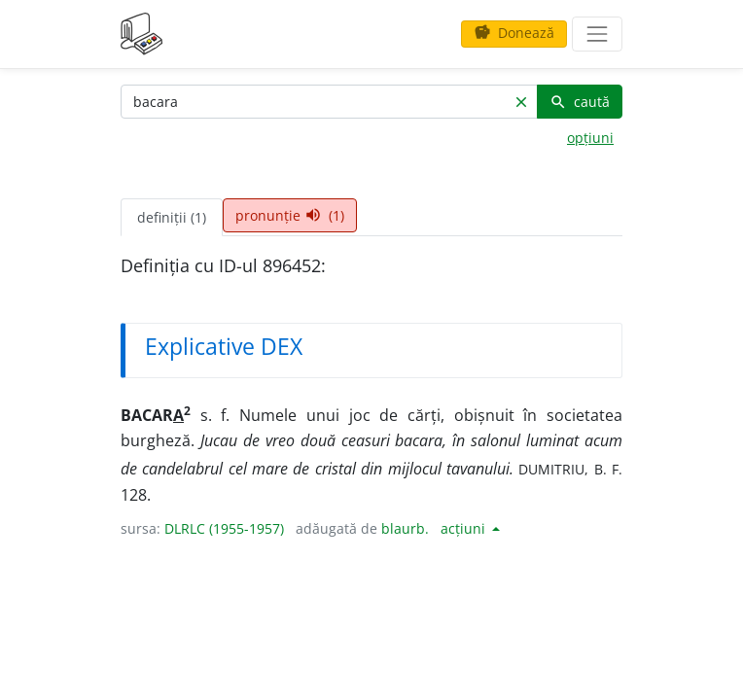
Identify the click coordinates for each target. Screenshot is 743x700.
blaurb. (405, 528)
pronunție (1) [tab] (290, 215)
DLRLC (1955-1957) (224, 528)
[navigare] (597, 34)
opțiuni (590, 138)
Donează (514, 33)
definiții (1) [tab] (172, 217)
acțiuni (465, 528)
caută (580, 102)
